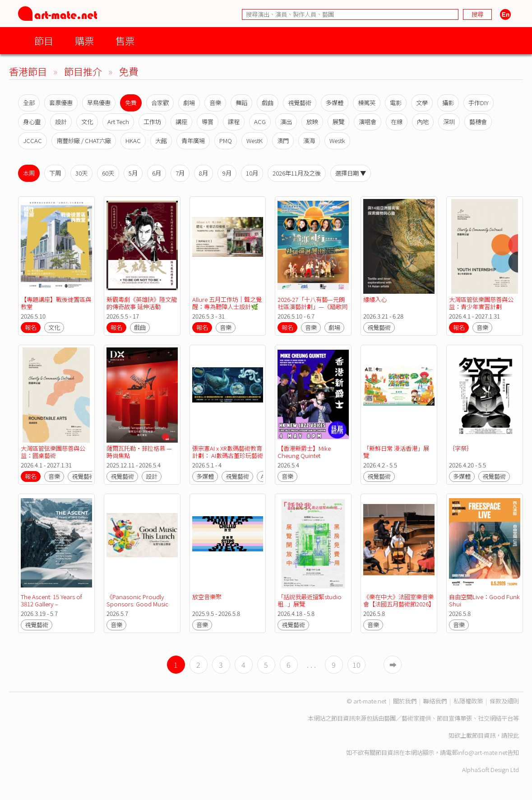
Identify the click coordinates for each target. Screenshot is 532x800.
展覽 (338, 122)
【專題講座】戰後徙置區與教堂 (56, 303)
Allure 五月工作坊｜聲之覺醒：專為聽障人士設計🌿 (227, 303)
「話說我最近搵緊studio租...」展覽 (310, 600)
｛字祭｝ (461, 448)
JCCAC (32, 141)
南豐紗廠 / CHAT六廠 (84, 141)
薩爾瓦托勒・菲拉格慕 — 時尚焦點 (140, 452)
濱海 (309, 141)
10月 (252, 173)
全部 (29, 103)
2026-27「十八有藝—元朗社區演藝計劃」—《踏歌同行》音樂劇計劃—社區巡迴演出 (312, 310)
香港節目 (28, 71)
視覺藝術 (300, 103)
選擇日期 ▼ (351, 173)
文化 (87, 122)
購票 (84, 40)
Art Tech (118, 122)
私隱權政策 (468, 701)
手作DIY (479, 103)
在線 (397, 122)
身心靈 (32, 122)
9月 (227, 173)
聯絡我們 (435, 701)
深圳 (449, 122)
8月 (204, 173)
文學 (422, 103)
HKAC (133, 141)
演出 (286, 122)
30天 (81, 173)
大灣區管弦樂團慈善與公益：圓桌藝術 (53, 452)
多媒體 (335, 103)
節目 (44, 40)
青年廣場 (193, 141)
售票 (125, 40)
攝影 (448, 103)
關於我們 (405, 701)
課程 (234, 122)
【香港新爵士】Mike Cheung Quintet (305, 452)
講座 (181, 122)
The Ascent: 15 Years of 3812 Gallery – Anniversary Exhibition (52, 604)
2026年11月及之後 (297, 173)
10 (356, 665)
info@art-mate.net (482, 752)
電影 (396, 103)
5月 (133, 173)
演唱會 (368, 122)
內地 (423, 122)
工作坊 (152, 122)
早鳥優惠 (99, 103)
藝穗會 (478, 122)
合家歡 (160, 103)
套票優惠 (61, 103)
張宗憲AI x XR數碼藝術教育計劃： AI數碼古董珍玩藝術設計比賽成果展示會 (228, 455)
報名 (31, 327)
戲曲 (268, 103)
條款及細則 (504, 701)
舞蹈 (241, 103)
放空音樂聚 (207, 597)
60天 (108, 173)
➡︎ (393, 665)
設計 (61, 122)
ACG (260, 122)
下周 (55, 173)
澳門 (283, 141)
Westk (337, 141)
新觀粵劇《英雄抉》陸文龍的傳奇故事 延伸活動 (142, 303)
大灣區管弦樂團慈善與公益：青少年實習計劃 (481, 303)
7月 (180, 173)
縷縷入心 (375, 299)
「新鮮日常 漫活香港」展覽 (396, 452)
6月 (157, 173)
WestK (254, 141)
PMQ (226, 141)
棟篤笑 (367, 103)
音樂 (215, 103)
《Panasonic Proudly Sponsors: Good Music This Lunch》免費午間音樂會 (142, 608)
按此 (513, 735)
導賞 (208, 122)
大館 (161, 141)
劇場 (189, 103)
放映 (312, 122)
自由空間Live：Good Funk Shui (485, 600)
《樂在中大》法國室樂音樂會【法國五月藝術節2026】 (399, 600)
